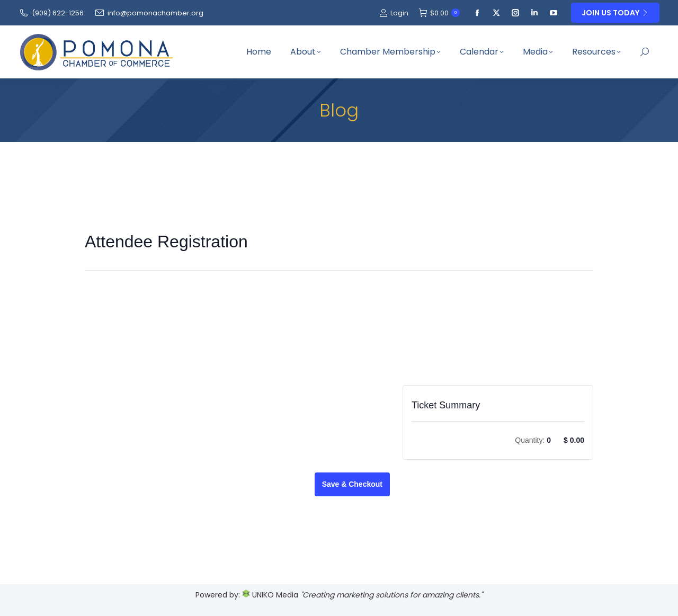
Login (394, 13)
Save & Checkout (352, 484)
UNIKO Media (270, 595)
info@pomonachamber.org (149, 13)
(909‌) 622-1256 (51, 13)
